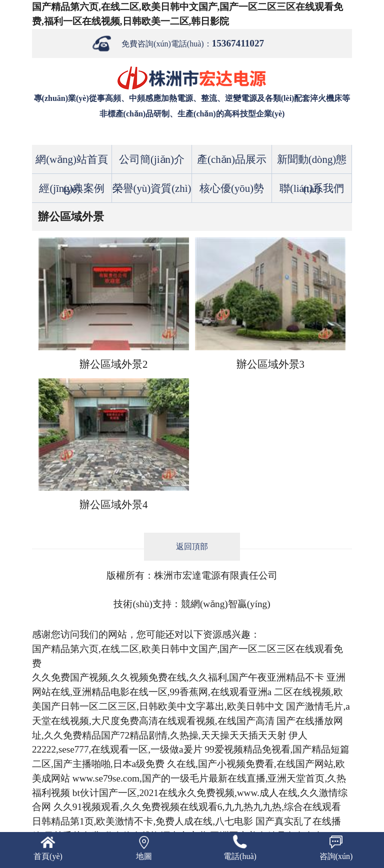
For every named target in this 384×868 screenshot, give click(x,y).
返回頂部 (192, 546)
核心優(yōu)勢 (232, 188)
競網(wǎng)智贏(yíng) (226, 604)
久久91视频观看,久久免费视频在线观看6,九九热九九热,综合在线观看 (197, 807)
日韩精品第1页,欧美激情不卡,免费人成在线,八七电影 (142, 821)
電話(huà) (240, 856)
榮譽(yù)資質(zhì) (152, 188)
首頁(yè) (48, 856)
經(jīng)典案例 (71, 188)
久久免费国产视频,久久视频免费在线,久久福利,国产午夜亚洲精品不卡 (178, 677)
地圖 (144, 856)
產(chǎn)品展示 (232, 159)
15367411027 (238, 43)
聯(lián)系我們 (312, 188)
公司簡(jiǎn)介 (152, 159)
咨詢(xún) (336, 856)
